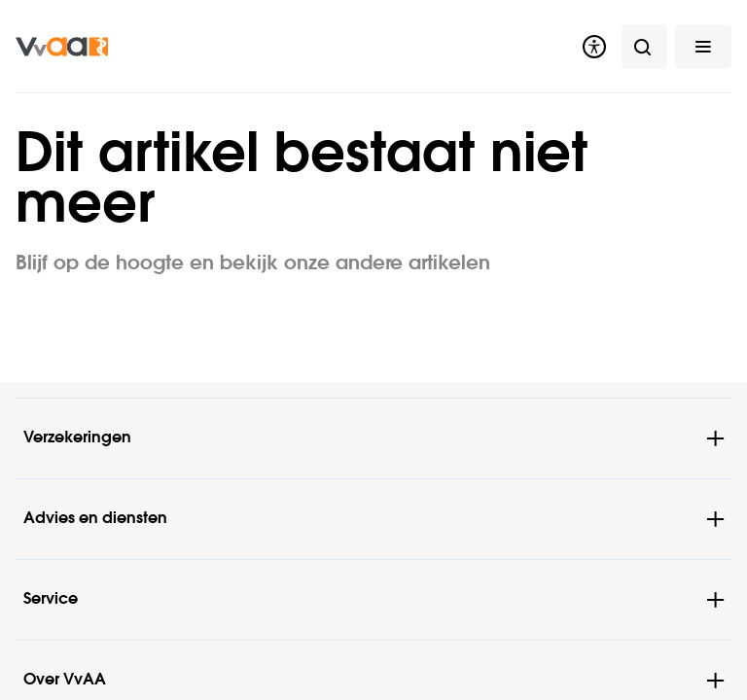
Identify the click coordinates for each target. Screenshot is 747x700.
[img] (62, 46)
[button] (703, 46)
